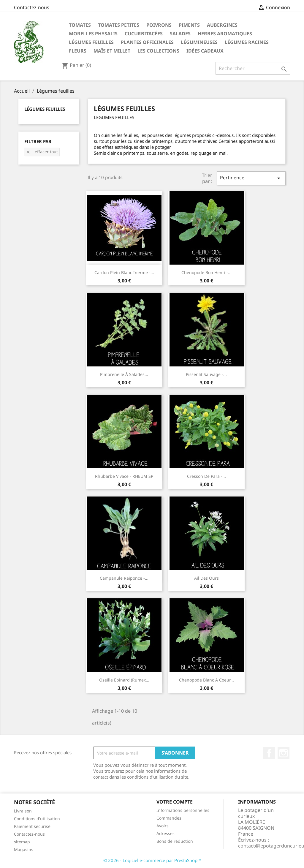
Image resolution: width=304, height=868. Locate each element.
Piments (189, 25)
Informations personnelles (183, 810)
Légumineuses (199, 42)
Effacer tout (42, 152)
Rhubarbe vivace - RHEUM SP (124, 476)
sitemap (22, 842)
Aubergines (222, 25)
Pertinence (251, 178)
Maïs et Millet (112, 51)
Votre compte (175, 802)
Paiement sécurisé (32, 826)
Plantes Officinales (147, 42)
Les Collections (158, 51)
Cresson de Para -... (206, 476)
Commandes (169, 818)
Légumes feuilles (91, 42)
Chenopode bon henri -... (206, 272)
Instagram (284, 753)
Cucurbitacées (144, 34)
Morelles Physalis (93, 34)
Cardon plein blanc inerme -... (124, 272)
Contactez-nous (32, 7)
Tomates (80, 25)
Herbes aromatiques (225, 34)
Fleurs (78, 51)
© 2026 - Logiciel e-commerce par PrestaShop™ (152, 860)
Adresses (166, 833)
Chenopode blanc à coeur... (206, 680)
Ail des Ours (206, 578)
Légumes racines (247, 42)
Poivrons (159, 25)
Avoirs (163, 826)
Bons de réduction (175, 841)
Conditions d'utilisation (37, 819)
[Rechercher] (253, 68)
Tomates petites (119, 25)
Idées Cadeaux (205, 51)
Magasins (24, 849)
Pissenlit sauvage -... (206, 374)
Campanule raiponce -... (124, 578)
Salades (180, 34)
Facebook (269, 753)
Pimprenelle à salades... (124, 374)
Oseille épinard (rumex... (124, 680)
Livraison (23, 811)
